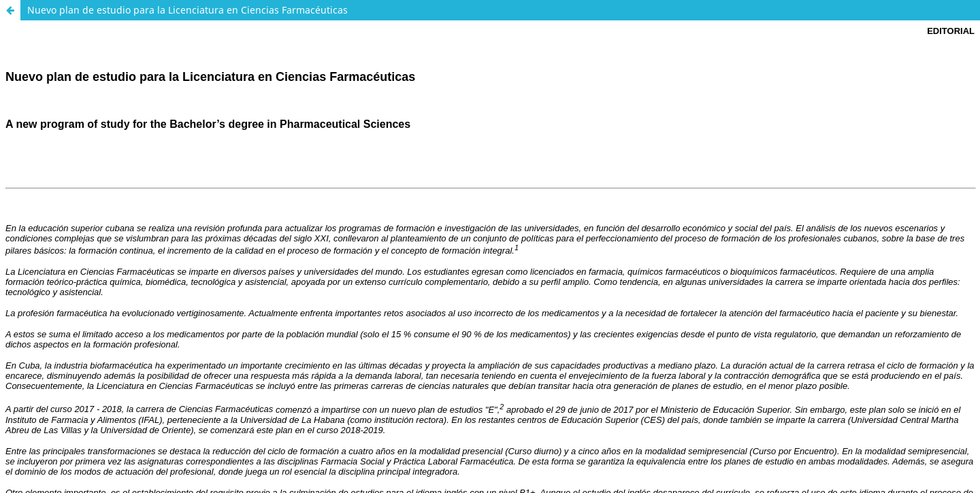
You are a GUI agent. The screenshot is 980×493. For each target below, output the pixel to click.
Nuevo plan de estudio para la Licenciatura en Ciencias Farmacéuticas (187, 10)
